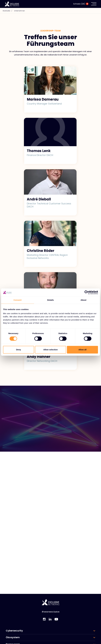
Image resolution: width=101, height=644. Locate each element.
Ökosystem (13, 637)
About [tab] (84, 300)
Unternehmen (19, 11)
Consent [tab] (18, 300)
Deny (18, 350)
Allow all (83, 350)
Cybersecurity (14, 631)
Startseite (8, 11)
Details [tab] (50, 300)
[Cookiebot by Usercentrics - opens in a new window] (86, 292)
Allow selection (50, 350)
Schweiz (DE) (81, 4)
